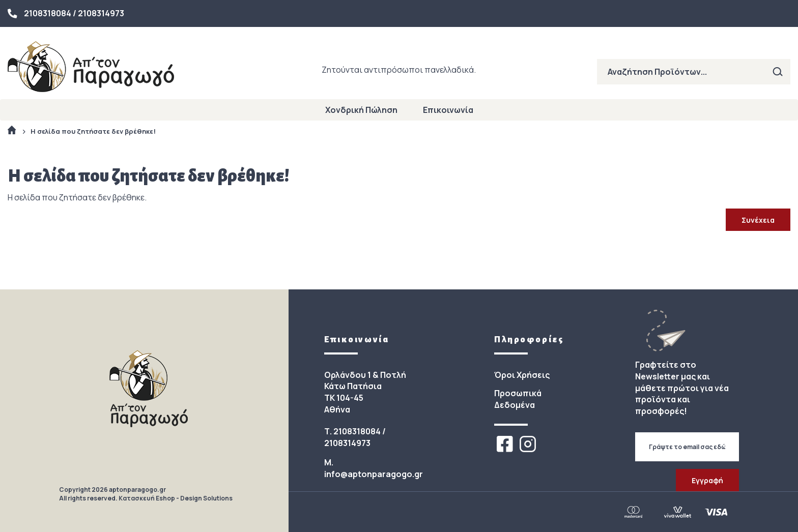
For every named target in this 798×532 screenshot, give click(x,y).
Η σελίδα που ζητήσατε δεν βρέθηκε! (93, 131)
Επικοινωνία (448, 110)
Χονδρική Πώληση (361, 110)
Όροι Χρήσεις (522, 375)
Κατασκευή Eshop (147, 498)
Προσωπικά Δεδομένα (518, 399)
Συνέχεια (758, 220)
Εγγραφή (707, 480)
